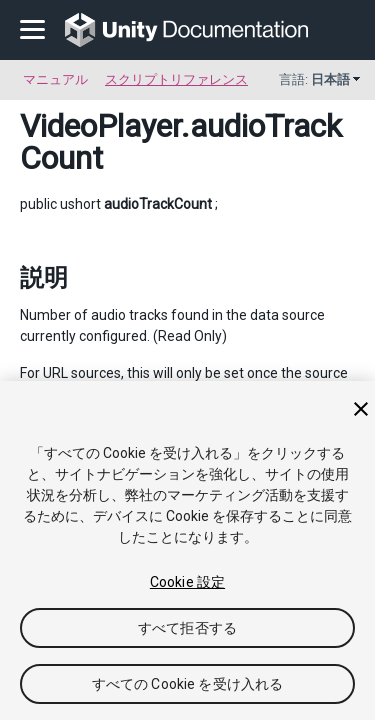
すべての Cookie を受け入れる (188, 684)
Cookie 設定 (187, 582)
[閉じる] (361, 409)
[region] (187, 550)
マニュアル (55, 79)
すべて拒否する (187, 628)
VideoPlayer (100, 126)
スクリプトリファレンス (176, 79)
